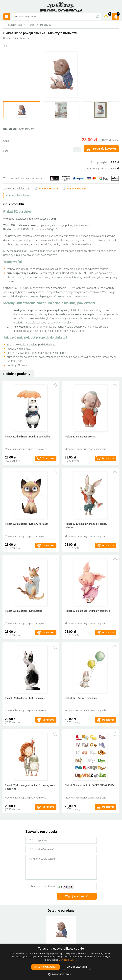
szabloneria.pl (61, 7)
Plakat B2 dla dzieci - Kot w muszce (25, 698)
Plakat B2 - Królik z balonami (81, 698)
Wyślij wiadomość (77, 896)
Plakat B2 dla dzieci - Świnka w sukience (87, 611)
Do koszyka (48, 458)
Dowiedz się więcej (68, 960)
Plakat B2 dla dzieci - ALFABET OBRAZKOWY (89, 785)
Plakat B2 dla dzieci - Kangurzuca (24, 611)
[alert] (61, 962)
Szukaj (97, 17)
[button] (61, 974)
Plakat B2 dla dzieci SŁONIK (80, 437)
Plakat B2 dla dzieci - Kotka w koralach (27, 524)
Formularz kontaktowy (18, 196)
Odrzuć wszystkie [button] (77, 967)
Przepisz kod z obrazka (43, 886)
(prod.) (118, 14)
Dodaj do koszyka (104, 149)
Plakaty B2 (46, 25)
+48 (49, 189)
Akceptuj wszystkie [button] (46, 967)
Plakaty (31, 25)
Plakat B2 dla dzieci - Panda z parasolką (27, 437)
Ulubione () (109, 14)
